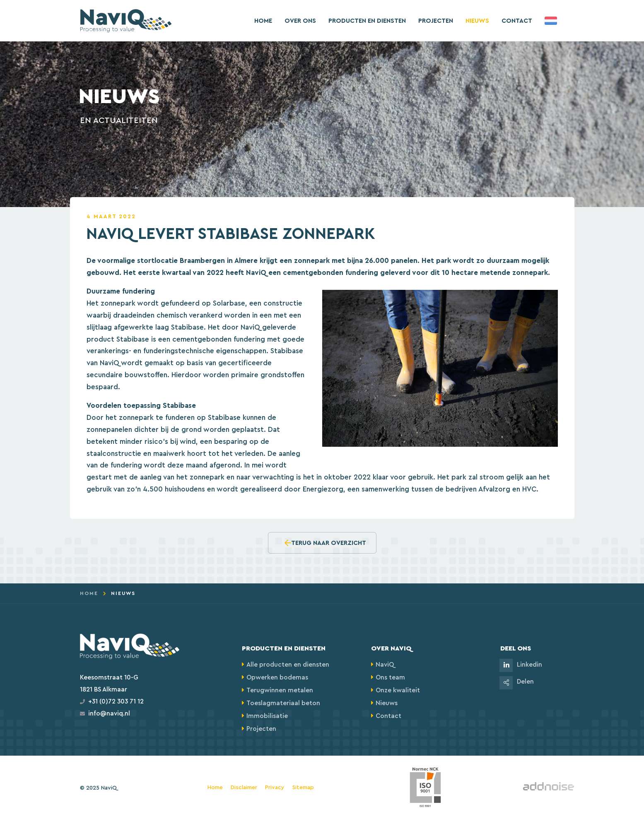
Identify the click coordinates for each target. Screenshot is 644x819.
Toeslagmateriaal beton (283, 703)
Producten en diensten (367, 21)
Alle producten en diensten (288, 665)
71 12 (136, 702)
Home (263, 21)
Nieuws (477, 21)
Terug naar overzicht (325, 543)
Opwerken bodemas (277, 678)
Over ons (300, 21)
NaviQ (385, 665)
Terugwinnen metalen (280, 690)
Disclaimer (244, 788)
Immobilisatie (267, 716)
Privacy (275, 788)
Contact (517, 21)
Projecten (436, 21)
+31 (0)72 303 (108, 702)
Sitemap (303, 788)
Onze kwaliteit (398, 690)
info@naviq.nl (109, 714)
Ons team (390, 678)
